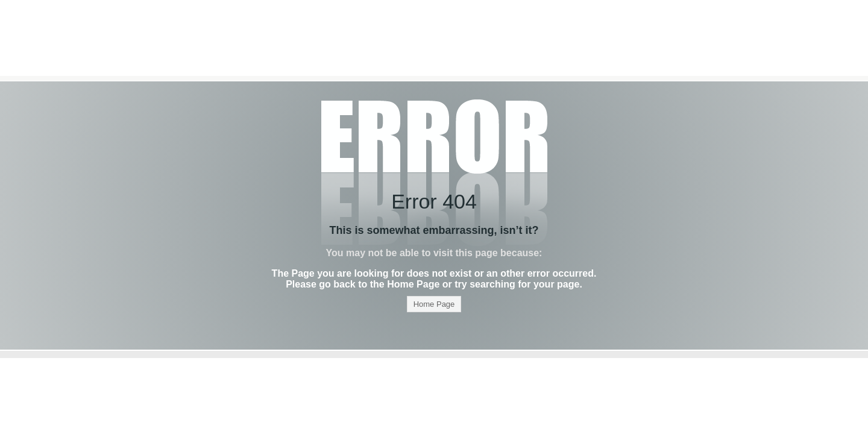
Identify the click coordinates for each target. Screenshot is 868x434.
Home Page (434, 304)
